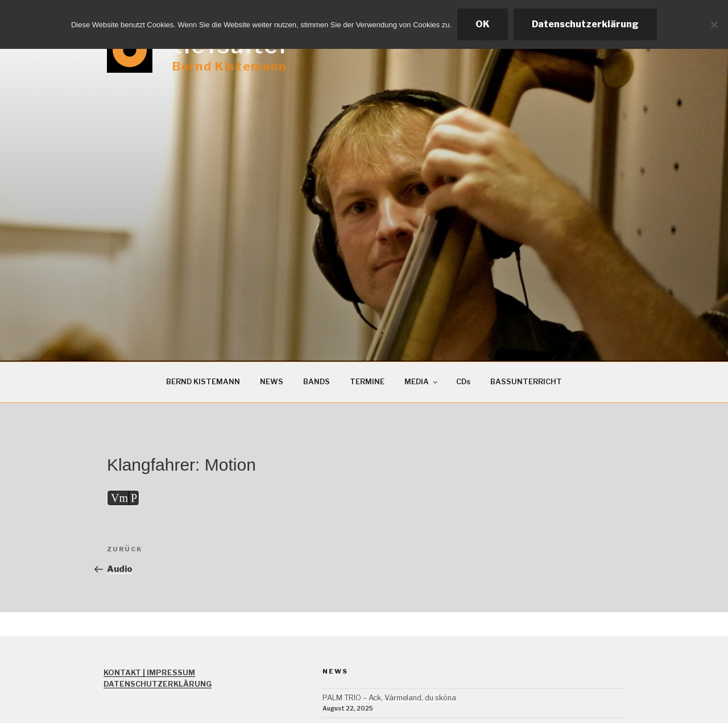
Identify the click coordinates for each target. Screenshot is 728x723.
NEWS (272, 382)
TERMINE (367, 382)
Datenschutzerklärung (585, 24)
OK (483, 24)
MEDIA (422, 382)
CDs (463, 382)
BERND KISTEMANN (203, 382)
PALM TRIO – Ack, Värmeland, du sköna (389, 698)
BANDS (317, 382)
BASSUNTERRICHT (526, 382)
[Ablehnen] (714, 24)
